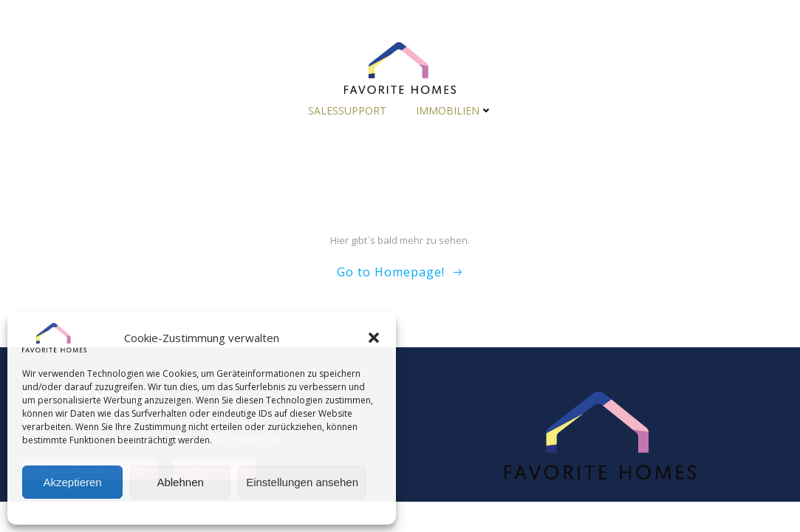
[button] (374, 338)
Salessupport (347, 110)
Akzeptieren (72, 482)
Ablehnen (180, 482)
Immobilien (454, 110)
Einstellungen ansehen (302, 482)
